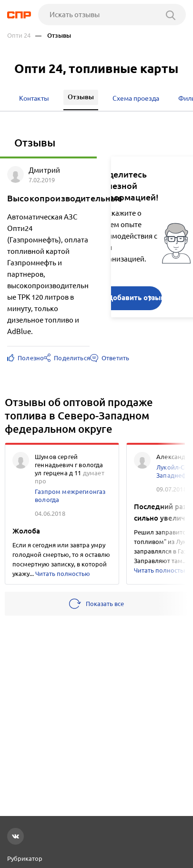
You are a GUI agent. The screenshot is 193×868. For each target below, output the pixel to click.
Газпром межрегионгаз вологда (70, 496)
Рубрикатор (25, 858)
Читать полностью (63, 574)
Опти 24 (19, 36)
